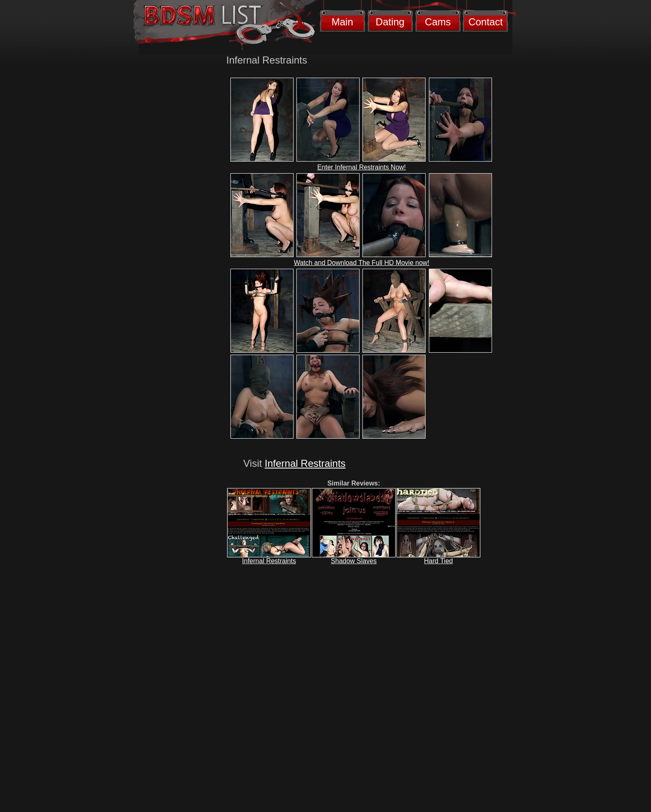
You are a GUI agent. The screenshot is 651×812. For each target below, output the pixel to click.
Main (342, 22)
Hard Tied (438, 561)
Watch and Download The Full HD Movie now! (362, 263)
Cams (438, 22)
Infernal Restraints (305, 463)
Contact (486, 22)
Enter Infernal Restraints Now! (361, 167)
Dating (390, 22)
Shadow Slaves (354, 561)
